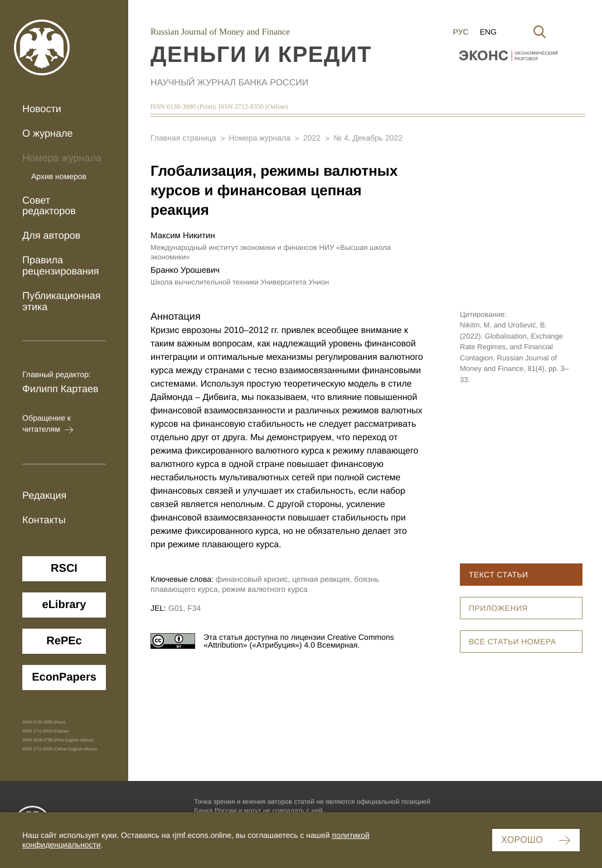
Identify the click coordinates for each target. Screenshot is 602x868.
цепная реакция (321, 579)
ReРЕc (64, 641)
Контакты (44, 520)
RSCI (64, 568)
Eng (488, 32)
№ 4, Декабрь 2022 (368, 138)
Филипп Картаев (60, 389)
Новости (42, 109)
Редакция (44, 495)
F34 (194, 608)
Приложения (498, 608)
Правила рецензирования (61, 266)
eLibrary (64, 605)
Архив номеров (59, 176)
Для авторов (51, 235)
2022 (312, 138)
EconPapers (64, 677)
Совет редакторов (49, 206)
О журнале (48, 133)
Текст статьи (499, 575)
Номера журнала (62, 158)
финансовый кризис (252, 579)
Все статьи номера (512, 642)
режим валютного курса (265, 589)
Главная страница (183, 138)
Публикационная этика (62, 301)
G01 (176, 608)
